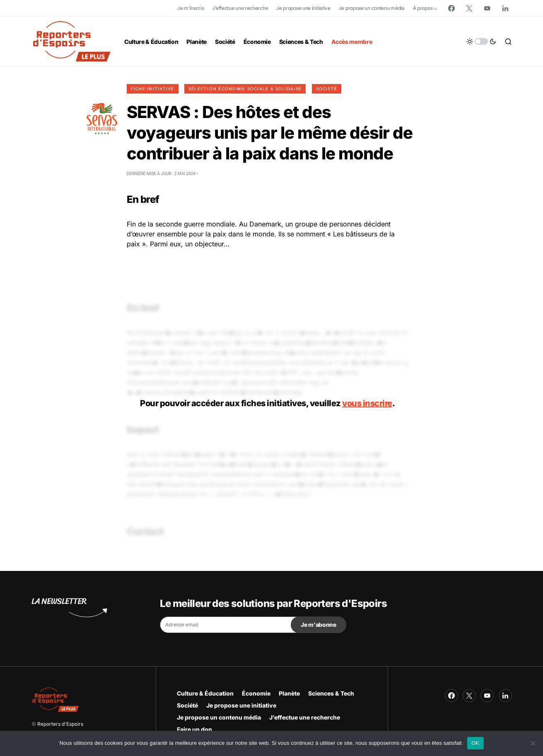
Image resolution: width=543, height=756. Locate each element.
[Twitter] (469, 8)
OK (475, 743)
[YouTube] (487, 8)
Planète (289, 693)
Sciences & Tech (331, 693)
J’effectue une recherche (240, 8)
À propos (423, 8)
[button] (481, 41)
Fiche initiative (153, 89)
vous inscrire (367, 403)
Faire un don (194, 729)
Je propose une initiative (303, 8)
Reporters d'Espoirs (60, 724)
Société (327, 89)
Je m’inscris (191, 8)
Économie (256, 693)
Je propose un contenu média (372, 8)
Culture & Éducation (205, 693)
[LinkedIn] (505, 8)
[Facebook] (451, 8)
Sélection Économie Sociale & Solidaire (245, 89)
